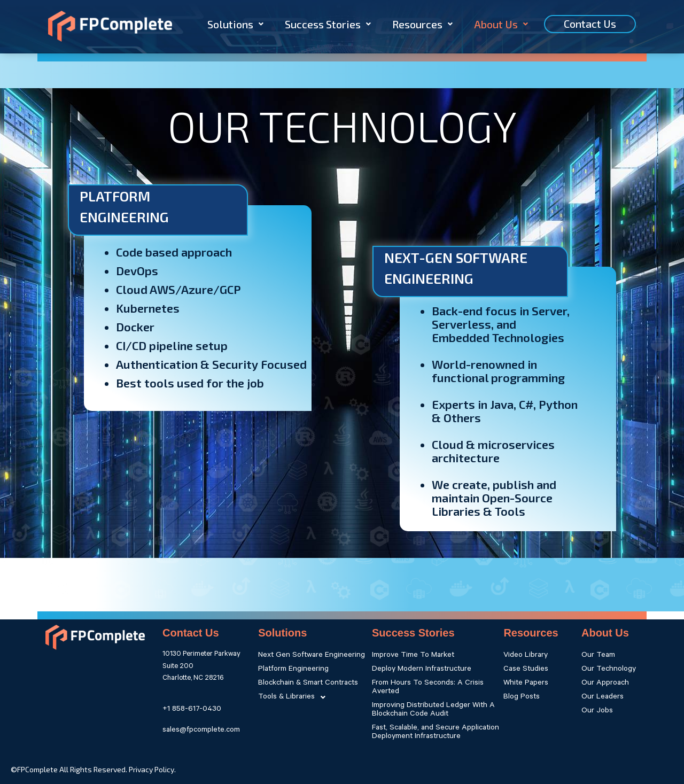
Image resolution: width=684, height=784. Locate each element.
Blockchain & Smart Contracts (308, 684)
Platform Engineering (293, 670)
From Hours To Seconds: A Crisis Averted (428, 688)
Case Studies (526, 670)
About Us (501, 24)
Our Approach (605, 684)
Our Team (598, 656)
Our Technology (609, 670)
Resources (422, 24)
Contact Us (590, 24)
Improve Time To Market (413, 656)
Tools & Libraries (295, 697)
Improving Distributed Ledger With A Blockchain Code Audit (433, 710)
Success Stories (328, 24)
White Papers (526, 684)
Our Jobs (597, 711)
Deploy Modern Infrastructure (422, 670)
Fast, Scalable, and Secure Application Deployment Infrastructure (436, 733)
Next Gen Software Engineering (312, 656)
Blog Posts (522, 697)
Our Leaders (603, 697)
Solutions (235, 24)
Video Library (526, 656)
